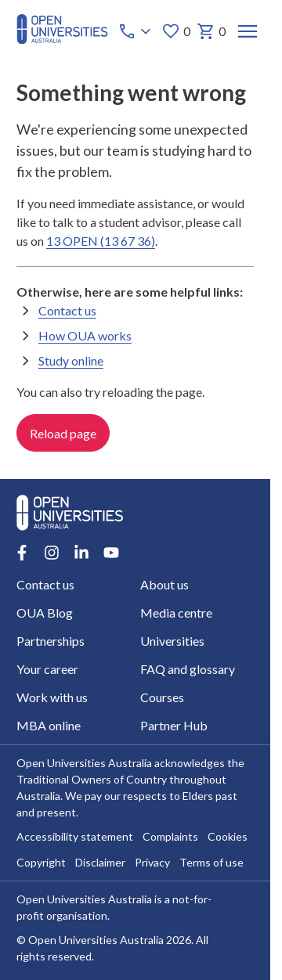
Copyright (41, 863)
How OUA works (85, 335)
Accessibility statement (75, 837)
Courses (162, 697)
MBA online (49, 725)
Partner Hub (174, 725)
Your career (47, 669)
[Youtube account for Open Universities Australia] (111, 553)
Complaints (170, 837)
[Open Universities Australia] (62, 39)
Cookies (228, 837)
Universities (172, 641)
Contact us (67, 310)
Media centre (176, 612)
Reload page (63, 433)
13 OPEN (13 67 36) (101, 241)
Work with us (52, 697)
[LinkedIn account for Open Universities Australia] (81, 553)
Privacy (152, 863)
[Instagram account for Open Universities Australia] (52, 553)
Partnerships (51, 641)
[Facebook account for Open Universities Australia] (22, 553)
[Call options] (136, 31)
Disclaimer (100, 863)
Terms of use (211, 863)
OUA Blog (45, 612)
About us (164, 584)
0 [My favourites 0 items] (176, 31)
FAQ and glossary (188, 669)
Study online (71, 360)
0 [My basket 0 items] (211, 31)
